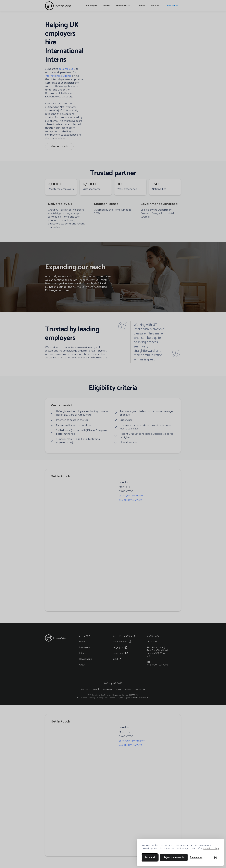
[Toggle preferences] (197, 857)
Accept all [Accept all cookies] (150, 857)
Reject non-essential (174, 857)
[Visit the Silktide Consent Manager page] (216, 857)
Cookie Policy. (211, 849)
